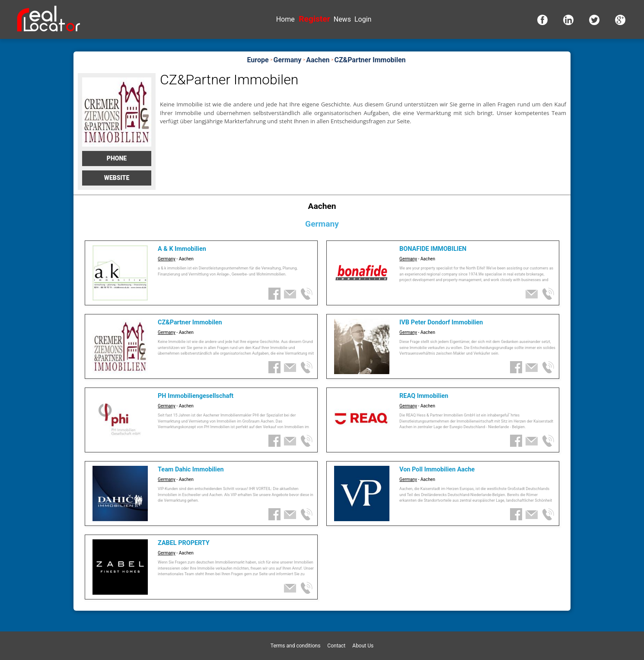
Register (314, 19)
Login (363, 19)
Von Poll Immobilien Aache (437, 469)
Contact (336, 646)
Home (285, 19)
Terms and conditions (296, 646)
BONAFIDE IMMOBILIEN (433, 249)
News (342, 19)
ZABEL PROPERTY (184, 543)
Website (117, 178)
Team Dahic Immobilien (191, 469)
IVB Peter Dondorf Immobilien (441, 322)
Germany (167, 259)
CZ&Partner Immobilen (190, 322)
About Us (363, 646)
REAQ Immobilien (424, 396)
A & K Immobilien (182, 249)
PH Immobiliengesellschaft (196, 396)
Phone (117, 158)
